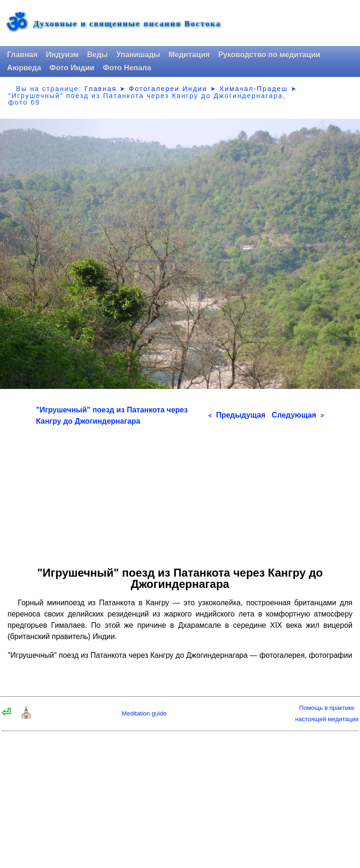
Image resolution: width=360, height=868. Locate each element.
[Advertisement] (180, 493)
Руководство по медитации (269, 55)
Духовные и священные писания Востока (127, 24)
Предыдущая (237, 415)
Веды (97, 55)
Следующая (298, 415)
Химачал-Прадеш (254, 89)
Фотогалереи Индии (168, 89)
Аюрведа (24, 68)
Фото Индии (72, 68)
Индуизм (62, 55)
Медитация (189, 55)
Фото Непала (127, 68)
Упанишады (138, 55)
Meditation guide (144, 713)
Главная (22, 55)
